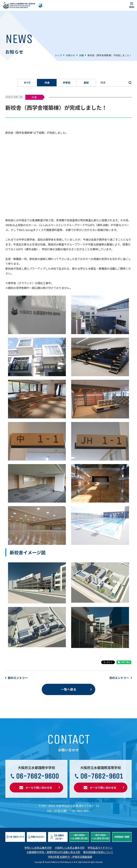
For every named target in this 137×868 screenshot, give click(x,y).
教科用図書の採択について (98, 852)
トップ (58, 55)
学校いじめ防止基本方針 (38, 848)
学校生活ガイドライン (100, 848)
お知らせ (70, 55)
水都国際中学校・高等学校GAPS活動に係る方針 (54, 852)
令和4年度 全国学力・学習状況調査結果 (70, 857)
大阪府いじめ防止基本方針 (70, 848)
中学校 (67, 83)
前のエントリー (18, 678)
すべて (27, 83)
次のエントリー (119, 678)
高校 (86, 83)
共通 (81, 55)
